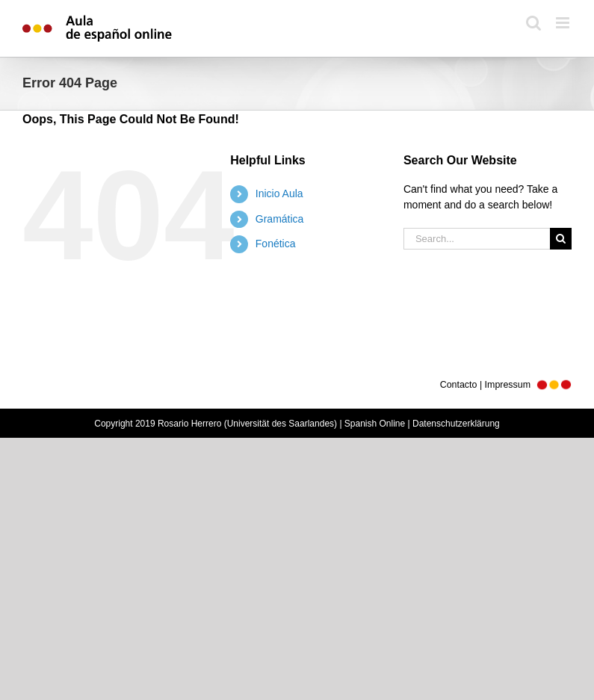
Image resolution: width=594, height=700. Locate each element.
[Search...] (477, 239)
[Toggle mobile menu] (564, 23)
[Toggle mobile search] (533, 23)
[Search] (561, 239)
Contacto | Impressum (506, 385)
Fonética (276, 244)
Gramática (280, 219)
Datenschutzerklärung (456, 424)
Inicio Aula (279, 193)
